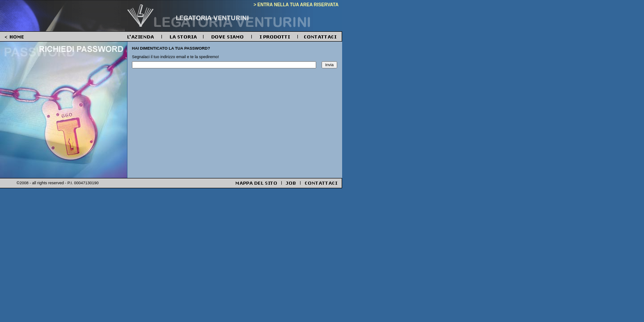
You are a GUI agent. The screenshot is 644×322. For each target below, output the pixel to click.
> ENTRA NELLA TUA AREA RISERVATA (296, 5)
